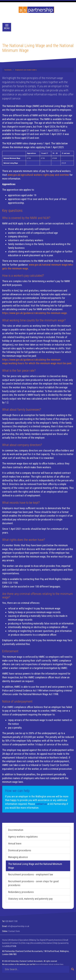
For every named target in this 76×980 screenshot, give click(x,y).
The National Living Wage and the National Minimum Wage (35, 866)
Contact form (14, 931)
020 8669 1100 (11, 921)
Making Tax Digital (38, 940)
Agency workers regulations (23, 837)
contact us (41, 804)
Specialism (24, 940)
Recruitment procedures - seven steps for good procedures (33, 883)
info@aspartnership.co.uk (18, 926)
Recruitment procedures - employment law (31, 874)
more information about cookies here (50, 964)
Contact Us (16, 943)
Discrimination (16, 830)
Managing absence (18, 857)
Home (5, 940)
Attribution (13, 940)
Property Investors (54, 940)
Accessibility (37, 943)
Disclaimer (48, 943)
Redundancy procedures (21, 892)
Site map (26, 943)
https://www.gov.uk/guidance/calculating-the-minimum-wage (35, 313)
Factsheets (8, 70)
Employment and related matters (26, 70)
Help (55, 943)
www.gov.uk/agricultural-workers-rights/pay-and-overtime (38, 175)
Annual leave (15, 843)
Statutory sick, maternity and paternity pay (30, 899)
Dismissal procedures (20, 850)
